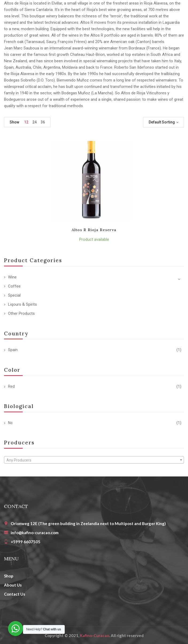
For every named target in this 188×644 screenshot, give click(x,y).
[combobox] (94, 460)
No (10, 423)
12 (26, 122)
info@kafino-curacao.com (35, 533)
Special (14, 295)
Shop (9, 576)
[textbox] (94, 460)
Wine (12, 277)
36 (43, 122)
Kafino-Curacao (95, 635)
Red (11, 386)
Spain (13, 350)
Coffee (14, 286)
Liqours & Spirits (22, 304)
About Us (13, 585)
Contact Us (15, 594)
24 (34, 122)
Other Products (21, 313)
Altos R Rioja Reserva (94, 230)
